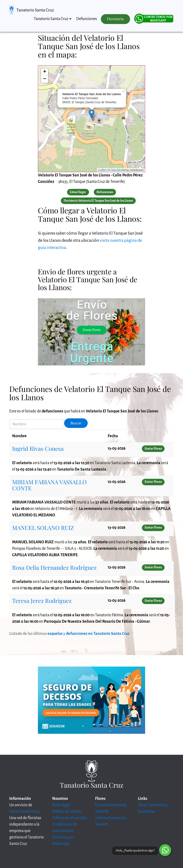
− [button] (45, 79)
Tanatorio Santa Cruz (35, 10)
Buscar (76, 423)
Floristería (115, 19)
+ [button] (45, 72)
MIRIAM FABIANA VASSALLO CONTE (49, 485)
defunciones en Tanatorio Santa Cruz (98, 634)
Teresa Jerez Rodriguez (42, 601)
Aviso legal (61, 805)
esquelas (55, 634)
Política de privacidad (69, 818)
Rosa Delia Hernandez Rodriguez (54, 567)
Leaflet (102, 170)
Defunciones (87, 19)
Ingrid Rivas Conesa (38, 448)
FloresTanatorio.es (24, 812)
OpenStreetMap (120, 170)
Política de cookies (67, 812)
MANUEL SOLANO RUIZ (43, 528)
